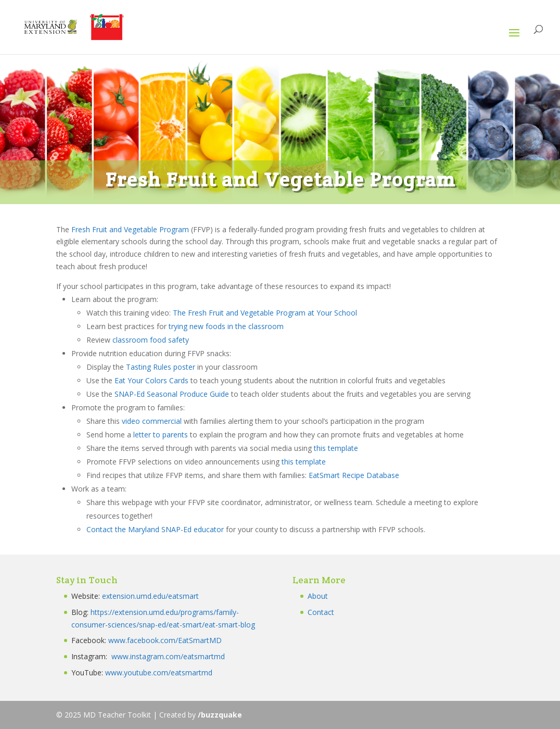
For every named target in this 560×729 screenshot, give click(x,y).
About (318, 596)
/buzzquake (220, 715)
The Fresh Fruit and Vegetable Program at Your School (265, 313)
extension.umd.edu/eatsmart (150, 596)
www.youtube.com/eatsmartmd (159, 673)
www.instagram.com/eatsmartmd (169, 656)
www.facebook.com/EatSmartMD (165, 640)
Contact (321, 612)
